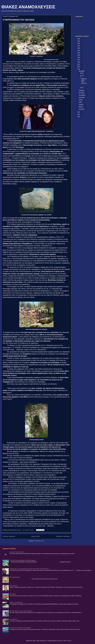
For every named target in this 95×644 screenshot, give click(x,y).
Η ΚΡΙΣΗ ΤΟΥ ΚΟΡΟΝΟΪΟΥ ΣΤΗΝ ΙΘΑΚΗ (20, 628)
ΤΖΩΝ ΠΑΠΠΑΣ (14, 586)
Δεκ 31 (82, 73)
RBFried (61, 641)
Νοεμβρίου (82, 90)
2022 (79, 48)
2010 (79, 117)
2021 (79, 50)
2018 (79, 57)
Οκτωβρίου (82, 93)
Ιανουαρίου (82, 109)
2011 (79, 114)
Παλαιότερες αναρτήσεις (63, 536)
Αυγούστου (82, 97)
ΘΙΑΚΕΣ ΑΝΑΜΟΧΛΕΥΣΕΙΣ (28, 7)
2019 (79, 55)
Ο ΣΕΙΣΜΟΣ (13, 594)
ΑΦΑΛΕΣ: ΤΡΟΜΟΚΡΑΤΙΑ (16, 603)
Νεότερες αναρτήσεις (9, 536)
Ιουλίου (81, 100)
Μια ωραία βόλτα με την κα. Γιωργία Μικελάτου (21, 611)
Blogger (69, 641)
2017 (79, 60)
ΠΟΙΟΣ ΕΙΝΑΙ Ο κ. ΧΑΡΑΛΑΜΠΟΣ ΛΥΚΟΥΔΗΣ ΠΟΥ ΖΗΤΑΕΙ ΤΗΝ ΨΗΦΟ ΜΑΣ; (29, 569)
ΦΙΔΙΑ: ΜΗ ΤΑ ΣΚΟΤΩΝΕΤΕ (17, 552)
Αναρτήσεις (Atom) (40, 541)
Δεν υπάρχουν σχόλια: (28, 530)
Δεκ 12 (82, 88)
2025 (79, 41)
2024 (79, 43)
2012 (79, 112)
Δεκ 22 (82, 75)
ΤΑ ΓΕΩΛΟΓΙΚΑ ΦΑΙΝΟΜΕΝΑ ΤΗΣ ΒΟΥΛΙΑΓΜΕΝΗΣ (23, 560)
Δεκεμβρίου (82, 71)
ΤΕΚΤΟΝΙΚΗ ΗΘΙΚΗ (15, 577)
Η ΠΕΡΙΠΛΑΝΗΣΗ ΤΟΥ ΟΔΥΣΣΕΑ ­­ (19, 20)
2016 (79, 62)
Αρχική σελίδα (35, 536)
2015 (79, 64)
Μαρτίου (81, 107)
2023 (79, 46)
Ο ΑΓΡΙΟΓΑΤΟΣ (13, 619)
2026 (79, 39)
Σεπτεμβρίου (82, 95)
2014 (79, 67)
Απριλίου (81, 104)
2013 (79, 69)
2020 (79, 53)
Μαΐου (81, 102)
